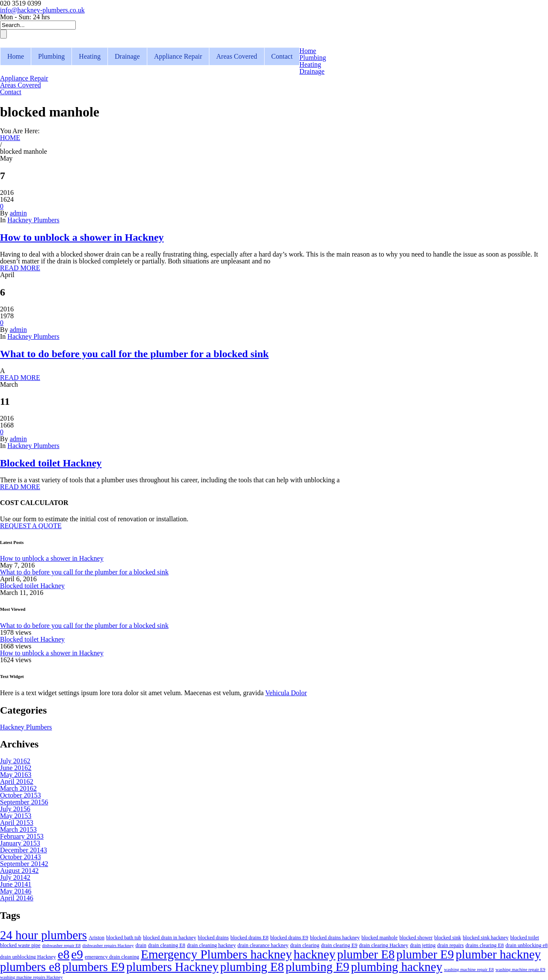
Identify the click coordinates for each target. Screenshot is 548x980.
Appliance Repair (178, 56)
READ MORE (20, 268)
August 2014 (19, 871)
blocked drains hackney (335, 938)
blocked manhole (379, 938)
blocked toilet (525, 938)
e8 (64, 954)
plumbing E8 (252, 967)
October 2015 (21, 795)
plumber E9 (425, 954)
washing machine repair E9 (520, 970)
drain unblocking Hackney (28, 957)
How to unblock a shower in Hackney (82, 237)
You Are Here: (20, 131)
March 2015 (18, 829)
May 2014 (16, 891)
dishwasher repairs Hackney (108, 946)
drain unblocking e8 (527, 945)
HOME (10, 138)
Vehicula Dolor (286, 693)
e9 (77, 954)
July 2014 (15, 877)
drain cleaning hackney (211, 945)
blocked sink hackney (486, 938)
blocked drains (213, 938)
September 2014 (24, 864)
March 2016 (18, 788)
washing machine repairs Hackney (31, 977)
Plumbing (51, 56)
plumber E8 (366, 954)
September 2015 (24, 802)
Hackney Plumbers (33, 220)
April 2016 (17, 781)
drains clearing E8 (485, 945)
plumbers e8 (30, 967)
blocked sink (448, 938)
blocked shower (416, 938)
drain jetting (423, 945)
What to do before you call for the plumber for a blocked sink (134, 354)
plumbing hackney (397, 967)
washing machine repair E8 (469, 970)
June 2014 (16, 884)
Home (16, 56)
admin (18, 213)
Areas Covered (237, 56)
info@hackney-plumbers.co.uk (42, 10)
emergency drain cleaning (112, 957)
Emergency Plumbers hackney (216, 954)
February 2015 (22, 836)
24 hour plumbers (43, 935)
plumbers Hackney (172, 967)
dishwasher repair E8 (61, 946)
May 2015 (16, 816)
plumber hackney (498, 954)
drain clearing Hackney (384, 945)
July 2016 (15, 761)
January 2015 (20, 843)
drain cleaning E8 (167, 945)
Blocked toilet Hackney (51, 463)
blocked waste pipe (20, 945)
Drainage (127, 56)
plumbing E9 (317, 967)
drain (141, 945)
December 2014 (24, 850)
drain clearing (305, 945)
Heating (90, 56)
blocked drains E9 (289, 938)
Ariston (97, 938)
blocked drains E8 (249, 938)
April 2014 (17, 898)
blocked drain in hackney (170, 938)
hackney (315, 954)
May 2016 (16, 775)
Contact (282, 56)
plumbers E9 (93, 967)
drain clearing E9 (339, 945)
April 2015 (17, 823)
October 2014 (21, 857)
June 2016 (16, 768)
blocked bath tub (124, 938)
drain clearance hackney (263, 945)
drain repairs (450, 945)
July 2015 (15, 809)
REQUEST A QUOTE (31, 526)
